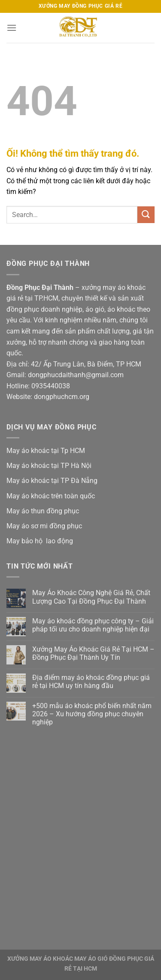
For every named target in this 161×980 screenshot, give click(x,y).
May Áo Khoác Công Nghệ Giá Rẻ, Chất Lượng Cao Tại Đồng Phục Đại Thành (91, 597)
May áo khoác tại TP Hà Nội (49, 466)
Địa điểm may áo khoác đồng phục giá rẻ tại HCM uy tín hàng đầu (91, 682)
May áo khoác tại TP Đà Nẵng (52, 481)
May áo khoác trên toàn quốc (51, 496)
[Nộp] (146, 215)
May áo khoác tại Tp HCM (46, 451)
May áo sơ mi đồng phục (44, 526)
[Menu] (12, 28)
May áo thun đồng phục (43, 511)
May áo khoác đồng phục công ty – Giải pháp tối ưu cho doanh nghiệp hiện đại (93, 625)
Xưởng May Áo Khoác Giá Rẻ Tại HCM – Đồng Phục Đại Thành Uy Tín (93, 653)
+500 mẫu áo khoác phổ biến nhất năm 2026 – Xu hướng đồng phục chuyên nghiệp (92, 714)
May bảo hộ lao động (40, 541)
